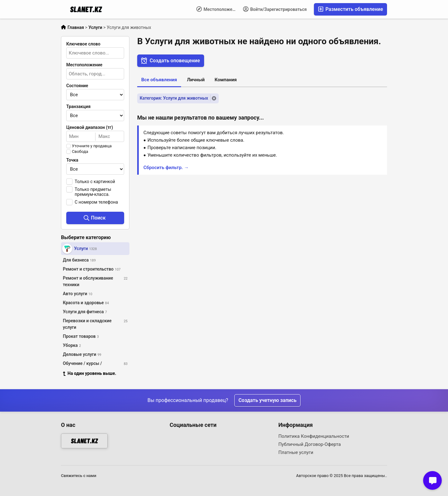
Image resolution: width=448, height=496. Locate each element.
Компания (226, 80)
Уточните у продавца (92, 146)
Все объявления (159, 80)
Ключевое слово (83, 44)
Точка (72, 160)
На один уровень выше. (90, 373)
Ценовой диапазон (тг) (90, 127)
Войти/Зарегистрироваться (275, 9)
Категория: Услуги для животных (174, 98)
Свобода (80, 152)
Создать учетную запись (267, 400)
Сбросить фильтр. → (166, 168)
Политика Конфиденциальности (314, 436)
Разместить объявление (350, 9)
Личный (196, 80)
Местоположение (218, 9)
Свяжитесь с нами (79, 476)
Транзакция (78, 106)
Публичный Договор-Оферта (310, 444)
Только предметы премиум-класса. (93, 192)
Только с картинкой (95, 182)
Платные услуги (296, 452)
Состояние (77, 86)
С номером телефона (96, 202)
